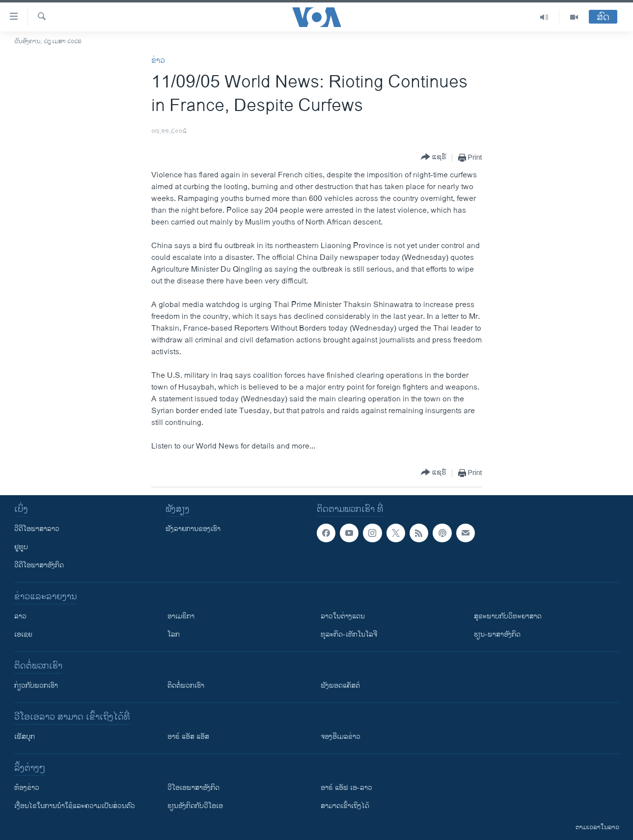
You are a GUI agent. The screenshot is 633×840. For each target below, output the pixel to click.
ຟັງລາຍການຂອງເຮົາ (193, 529)
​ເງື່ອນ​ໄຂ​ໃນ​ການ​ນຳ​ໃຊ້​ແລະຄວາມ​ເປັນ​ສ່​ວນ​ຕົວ (75, 806)
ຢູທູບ (21, 547)
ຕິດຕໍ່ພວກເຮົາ (186, 686)
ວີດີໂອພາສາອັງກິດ (39, 565)
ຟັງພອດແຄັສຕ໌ (340, 686)
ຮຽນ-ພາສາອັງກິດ (497, 634)
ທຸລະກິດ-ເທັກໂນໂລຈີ (349, 634)
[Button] (434, 157)
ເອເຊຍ (23, 634)
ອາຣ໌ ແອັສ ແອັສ (188, 737)
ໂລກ (174, 634)
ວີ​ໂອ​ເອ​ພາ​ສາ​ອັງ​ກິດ (193, 788)
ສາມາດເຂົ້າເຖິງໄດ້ (345, 806)
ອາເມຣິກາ (181, 616)
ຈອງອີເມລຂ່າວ (341, 737)
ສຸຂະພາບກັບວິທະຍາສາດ (508, 616)
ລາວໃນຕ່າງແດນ (343, 616)
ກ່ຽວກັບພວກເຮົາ (36, 686)
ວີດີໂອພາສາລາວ (37, 529)
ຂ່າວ (158, 61)
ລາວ (20, 616)
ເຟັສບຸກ (25, 737)
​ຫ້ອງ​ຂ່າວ (27, 788)
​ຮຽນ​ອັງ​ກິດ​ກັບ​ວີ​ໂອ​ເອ (195, 806)
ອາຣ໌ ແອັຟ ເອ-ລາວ (346, 788)
